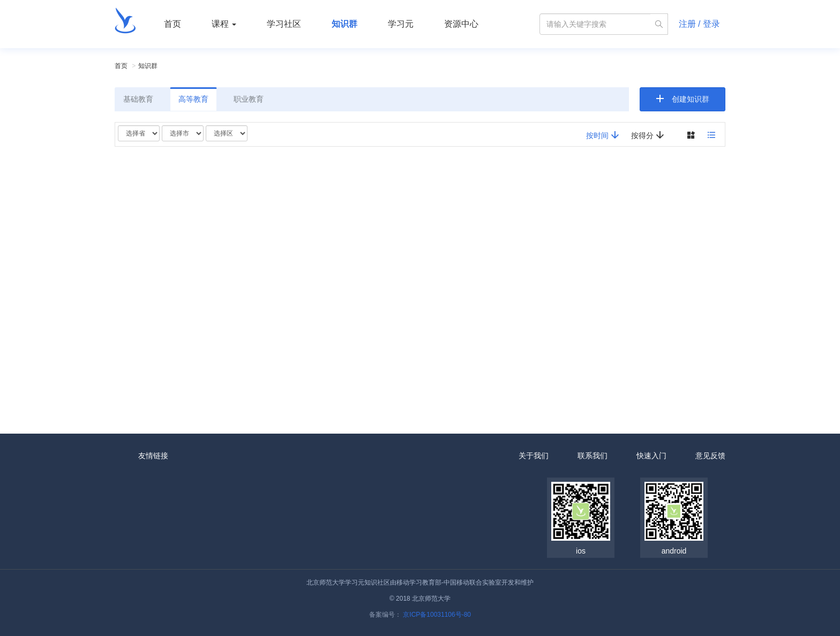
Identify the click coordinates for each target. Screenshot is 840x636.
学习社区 (284, 24)
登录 (711, 24)
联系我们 (592, 456)
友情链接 (153, 456)
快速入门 (651, 456)
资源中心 (461, 24)
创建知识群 (691, 99)
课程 (224, 24)
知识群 (344, 24)
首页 (172, 24)
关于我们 (534, 456)
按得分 (648, 135)
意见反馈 (710, 456)
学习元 (401, 24)
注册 (687, 24)
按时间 (603, 135)
